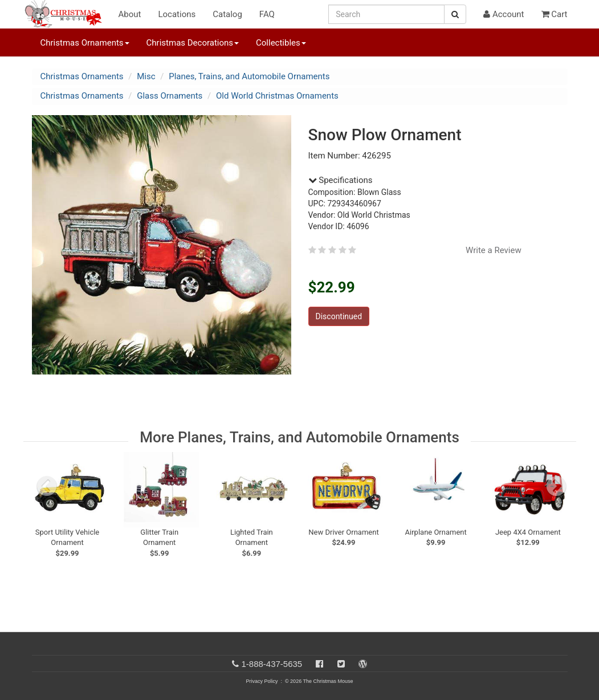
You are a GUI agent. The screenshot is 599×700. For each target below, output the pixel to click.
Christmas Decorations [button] (193, 43)
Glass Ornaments (170, 96)
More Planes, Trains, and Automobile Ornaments (299, 437)
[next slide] (556, 486)
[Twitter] (341, 664)
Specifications (341, 180)
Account (504, 14)
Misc (146, 76)
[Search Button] (455, 14)
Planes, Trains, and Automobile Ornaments (249, 76)
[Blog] (363, 664)
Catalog (227, 14)
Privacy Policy (262, 681)
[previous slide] (47, 486)
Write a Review (494, 250)
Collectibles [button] (281, 43)
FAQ (267, 14)
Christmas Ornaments (82, 76)
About (130, 14)
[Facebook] (319, 664)
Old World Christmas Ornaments (277, 96)
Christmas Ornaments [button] (85, 43)
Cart (555, 14)
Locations (177, 14)
